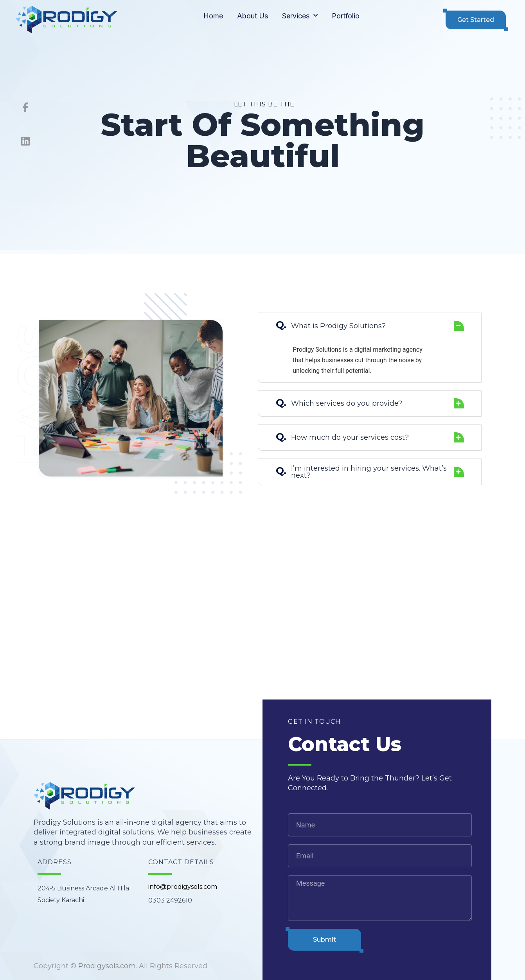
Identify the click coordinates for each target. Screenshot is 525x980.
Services (300, 16)
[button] (476, 20)
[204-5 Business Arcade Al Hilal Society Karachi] (262, 643)
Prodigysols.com (107, 966)
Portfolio (346, 16)
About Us (253, 16)
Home (213, 16)
